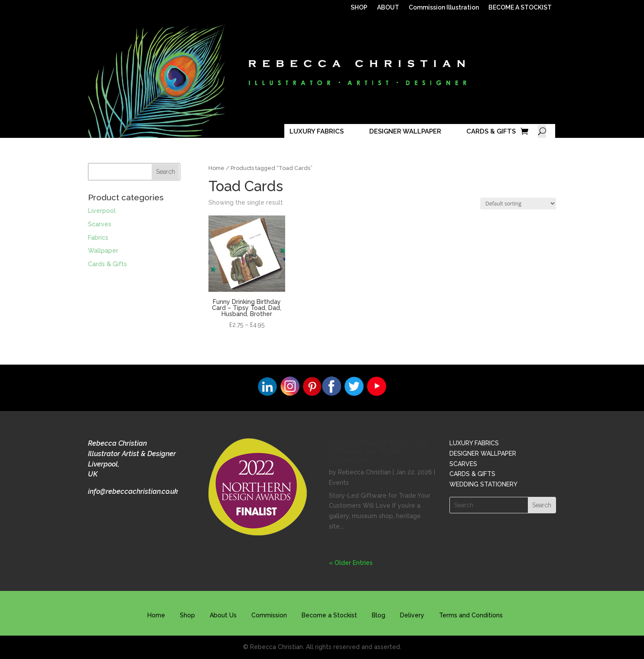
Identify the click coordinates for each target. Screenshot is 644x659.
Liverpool (102, 211)
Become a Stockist (329, 615)
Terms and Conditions (471, 615)
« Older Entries (351, 563)
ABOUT (388, 8)
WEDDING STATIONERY (483, 484)
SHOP (359, 8)
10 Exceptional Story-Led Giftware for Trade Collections (378, 450)
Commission (269, 615)
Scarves (100, 224)
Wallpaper (103, 251)
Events (339, 483)
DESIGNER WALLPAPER (405, 131)
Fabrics (98, 238)
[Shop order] (518, 204)
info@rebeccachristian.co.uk (133, 491)
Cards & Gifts (107, 264)
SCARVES (463, 464)
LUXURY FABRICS (317, 131)
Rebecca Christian (364, 472)
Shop (187, 615)
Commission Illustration (444, 8)
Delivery (412, 615)
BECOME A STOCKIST (520, 8)
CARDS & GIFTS (491, 131)
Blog (379, 615)
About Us (223, 615)
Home (216, 168)
